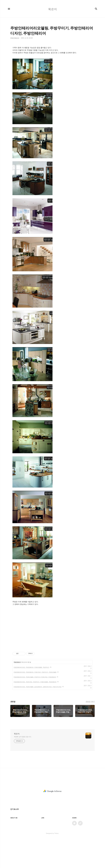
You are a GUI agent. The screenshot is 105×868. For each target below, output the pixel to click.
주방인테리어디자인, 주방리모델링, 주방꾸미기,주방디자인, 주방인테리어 (35, 706)
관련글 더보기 (90, 731)
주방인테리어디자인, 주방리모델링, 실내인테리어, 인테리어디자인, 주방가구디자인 (38, 716)
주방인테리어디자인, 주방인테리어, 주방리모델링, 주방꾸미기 (31, 697)
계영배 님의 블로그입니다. (23, 766)
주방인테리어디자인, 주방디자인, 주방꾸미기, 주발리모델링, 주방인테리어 (35, 711)
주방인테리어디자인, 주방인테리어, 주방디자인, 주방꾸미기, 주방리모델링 (35, 702)
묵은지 (17, 763)
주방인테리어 (17, 692)
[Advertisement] (52, 59)
